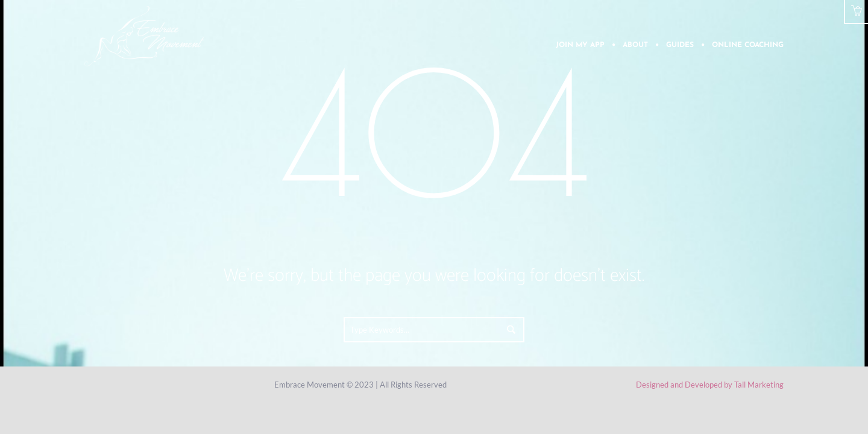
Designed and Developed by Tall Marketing (710, 385)
